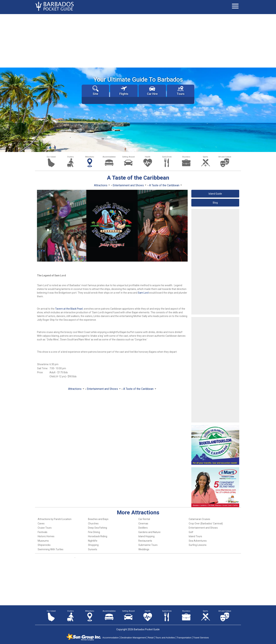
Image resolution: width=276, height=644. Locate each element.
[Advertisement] (138, 40)
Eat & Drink (167, 157)
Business (186, 157)
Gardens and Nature (149, 532)
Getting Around (128, 157)
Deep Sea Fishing (98, 528)
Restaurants (145, 541)
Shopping (93, 545)
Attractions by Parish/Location (55, 519)
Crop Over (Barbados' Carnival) (206, 524)
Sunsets (93, 549)
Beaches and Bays (98, 519)
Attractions (90, 157)
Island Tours (195, 536)
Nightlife (93, 541)
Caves (41, 524)
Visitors (70, 157)
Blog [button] (215, 203)
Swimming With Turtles (51, 549)
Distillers (143, 528)
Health (148, 157)
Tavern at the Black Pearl (69, 309)
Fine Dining (94, 532)
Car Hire (152, 91)
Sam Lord (143, 293)
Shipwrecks (44, 545)
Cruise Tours (45, 528)
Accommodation (109, 157)
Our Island (51, 157)
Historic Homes (46, 536)
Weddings (144, 549)
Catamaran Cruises (199, 519)
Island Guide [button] (215, 194)
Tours (181, 91)
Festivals (43, 532)
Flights (124, 91)
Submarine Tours (148, 545)
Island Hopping (146, 536)
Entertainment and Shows (203, 528)
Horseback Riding (98, 536)
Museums (43, 541)
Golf (191, 532)
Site (95, 91)
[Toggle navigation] (235, 6)
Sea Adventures (198, 541)
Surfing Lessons (198, 545)
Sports (206, 157)
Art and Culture (225, 157)
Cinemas (143, 524)
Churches (93, 524)
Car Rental (144, 519)
